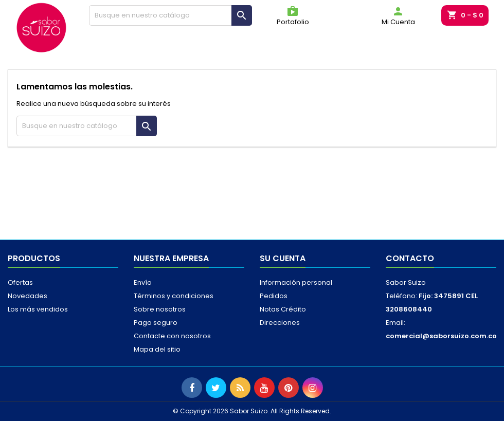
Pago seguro (156, 323)
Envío (143, 282)
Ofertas (20, 282)
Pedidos (274, 296)
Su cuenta (283, 258)
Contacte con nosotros (172, 336)
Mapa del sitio (157, 349)
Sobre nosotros (160, 309)
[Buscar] (170, 15)
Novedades (28, 296)
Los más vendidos (38, 309)
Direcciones (280, 323)
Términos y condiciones (174, 296)
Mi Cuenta (398, 16)
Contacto (410, 258)
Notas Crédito (283, 309)
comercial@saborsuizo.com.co (441, 336)
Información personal (296, 282)
